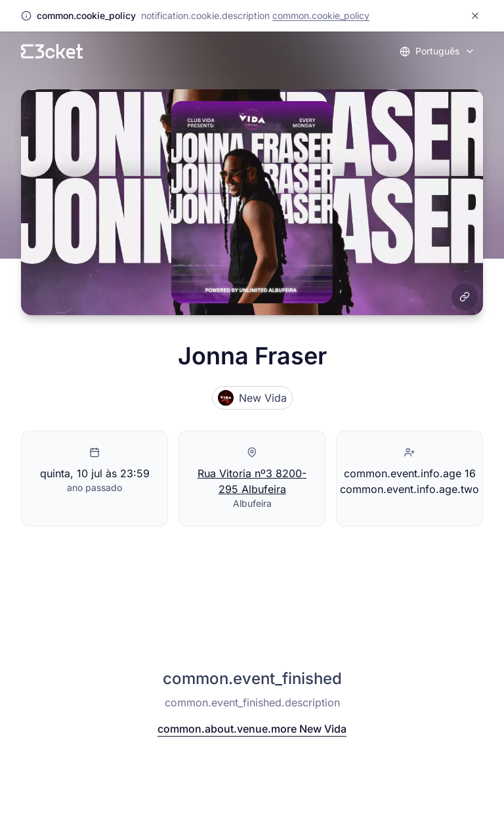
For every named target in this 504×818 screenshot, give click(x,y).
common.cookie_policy (321, 15)
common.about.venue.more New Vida (252, 729)
